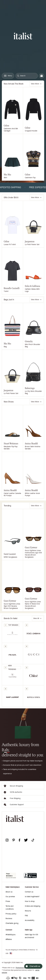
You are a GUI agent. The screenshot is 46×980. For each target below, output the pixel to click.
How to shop (30, 901)
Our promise (10, 897)
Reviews (9, 919)
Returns (28, 911)
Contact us (29, 892)
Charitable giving (12, 923)
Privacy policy (11, 914)
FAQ (26, 916)
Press (8, 901)
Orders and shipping (33, 906)
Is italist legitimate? (32, 897)
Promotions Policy (22, 968)
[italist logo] (23, 36)
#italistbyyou (11, 935)
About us (9, 892)
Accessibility (30, 920)
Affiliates (9, 939)
